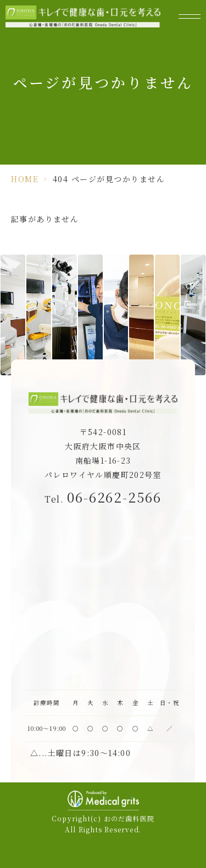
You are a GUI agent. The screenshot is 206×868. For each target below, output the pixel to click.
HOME (25, 179)
